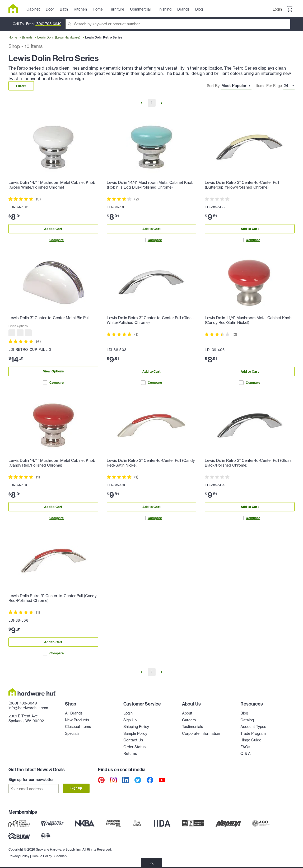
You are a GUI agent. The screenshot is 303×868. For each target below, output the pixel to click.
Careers (189, 720)
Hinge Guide (251, 740)
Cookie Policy (42, 855)
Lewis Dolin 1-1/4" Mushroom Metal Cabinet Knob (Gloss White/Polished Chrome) (52, 185)
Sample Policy (135, 733)
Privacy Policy (19, 855)
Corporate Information (201, 733)
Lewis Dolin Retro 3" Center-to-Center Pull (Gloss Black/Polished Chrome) (248, 463)
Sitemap (60, 855)
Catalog (247, 720)
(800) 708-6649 (48, 24)
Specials (72, 733)
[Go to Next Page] (162, 103)
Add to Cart (53, 229)
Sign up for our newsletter (31, 780)
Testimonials (192, 727)
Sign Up (130, 720)
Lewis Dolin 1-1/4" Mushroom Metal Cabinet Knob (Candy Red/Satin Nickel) (248, 320)
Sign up (76, 788)
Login (277, 9)
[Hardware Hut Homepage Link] (15, 8)
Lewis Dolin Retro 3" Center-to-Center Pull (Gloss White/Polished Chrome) (150, 320)
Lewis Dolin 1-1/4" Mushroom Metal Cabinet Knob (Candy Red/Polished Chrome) (52, 463)
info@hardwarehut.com (28, 708)
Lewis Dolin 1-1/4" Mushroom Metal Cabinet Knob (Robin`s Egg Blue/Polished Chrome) (150, 185)
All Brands (74, 713)
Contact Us (133, 740)
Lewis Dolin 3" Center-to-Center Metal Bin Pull (49, 318)
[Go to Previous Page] (142, 103)
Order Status (134, 747)
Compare (53, 240)
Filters (21, 86)
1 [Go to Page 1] (152, 103)
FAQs (245, 747)
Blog (244, 713)
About (187, 713)
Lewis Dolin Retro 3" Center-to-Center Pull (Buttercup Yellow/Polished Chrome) (242, 185)
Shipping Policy (136, 727)
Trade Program (253, 733)
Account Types (253, 727)
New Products (77, 720)
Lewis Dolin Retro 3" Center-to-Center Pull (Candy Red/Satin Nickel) (151, 463)
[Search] (178, 24)
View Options (53, 371)
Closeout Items (78, 727)
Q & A (246, 754)
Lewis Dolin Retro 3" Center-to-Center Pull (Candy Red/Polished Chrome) (52, 598)
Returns (130, 754)
